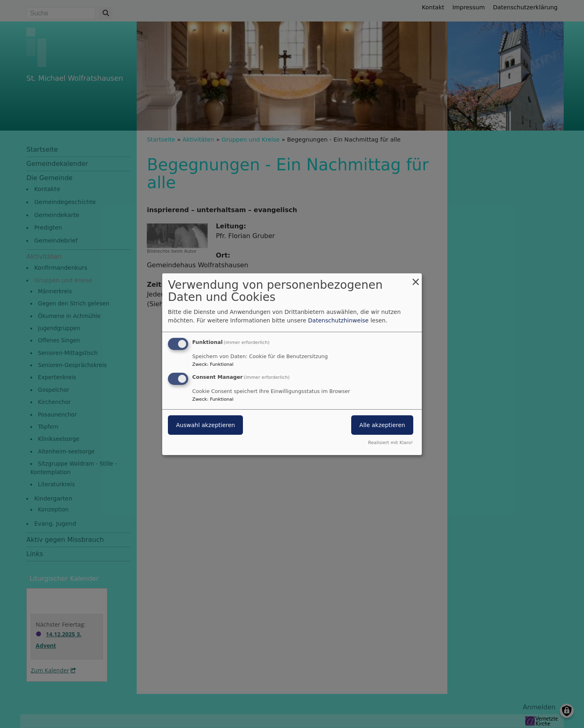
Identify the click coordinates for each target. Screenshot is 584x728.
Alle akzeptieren (382, 425)
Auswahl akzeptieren (205, 425)
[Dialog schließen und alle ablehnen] (416, 278)
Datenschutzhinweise (338, 320)
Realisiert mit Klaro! (390, 443)
